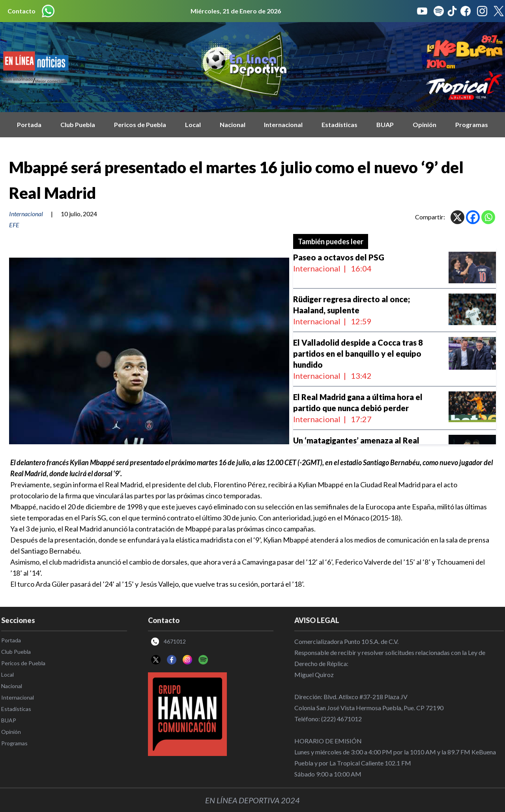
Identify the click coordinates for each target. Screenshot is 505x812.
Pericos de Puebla (140, 124)
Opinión (425, 124)
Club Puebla (78, 124)
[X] (457, 217)
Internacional (283, 124)
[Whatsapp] (488, 217)
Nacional (233, 124)
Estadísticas (339, 124)
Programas (472, 124)
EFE (14, 225)
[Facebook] (473, 217)
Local (193, 124)
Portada (29, 124)
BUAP (385, 124)
